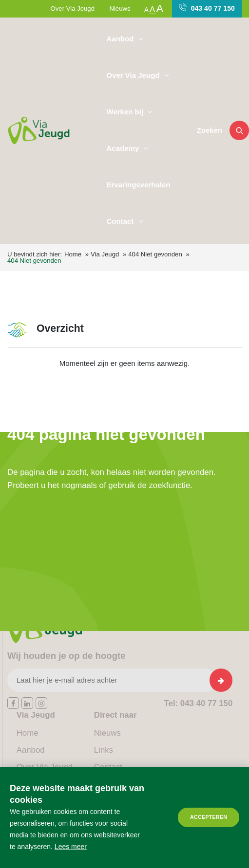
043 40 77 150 (207, 8)
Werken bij (126, 112)
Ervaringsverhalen (139, 185)
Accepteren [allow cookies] (209, 817)
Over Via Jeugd (73, 9)
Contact (121, 221)
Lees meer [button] (71, 847)
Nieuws (120, 9)
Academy (124, 148)
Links (104, 750)
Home (73, 254)
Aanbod (121, 39)
